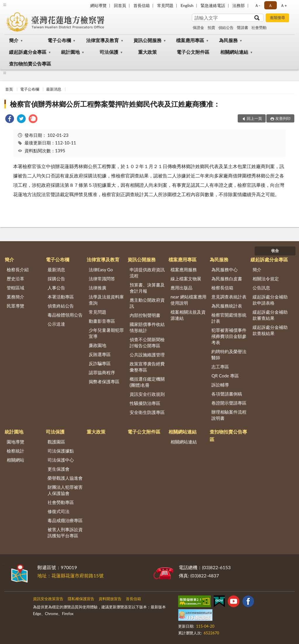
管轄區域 (15, 288)
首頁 (9, 89)
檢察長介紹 (18, 270)
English (187, 5)
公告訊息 (261, 288)
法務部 (239, 5)
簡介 (14, 40)
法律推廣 (98, 288)
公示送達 (56, 324)
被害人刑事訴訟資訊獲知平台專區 (65, 532)
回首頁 (120, 5)
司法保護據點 (61, 451)
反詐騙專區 (100, 363)
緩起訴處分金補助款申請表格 (270, 300)
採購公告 (56, 279)
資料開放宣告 (110, 599)
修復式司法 (59, 511)
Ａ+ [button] (284, 5)
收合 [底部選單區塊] (275, 251)
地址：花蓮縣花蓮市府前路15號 (71, 575)
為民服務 (228, 40)
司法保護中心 (61, 460)
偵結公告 (226, 27)
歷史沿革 (15, 279)
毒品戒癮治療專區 (65, 520)
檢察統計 (15, 451)
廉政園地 (98, 345)
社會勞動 (259, 27)
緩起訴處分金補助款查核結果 (270, 330)
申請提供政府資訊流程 (147, 273)
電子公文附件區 (193, 52)
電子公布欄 (59, 40)
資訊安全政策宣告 (48, 599)
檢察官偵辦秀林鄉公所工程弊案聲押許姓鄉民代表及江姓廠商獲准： (115, 104)
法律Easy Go (101, 270)
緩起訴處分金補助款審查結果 (270, 315)
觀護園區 (56, 442)
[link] (10, 119)
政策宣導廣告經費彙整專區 (147, 367)
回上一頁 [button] (254, 118)
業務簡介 (15, 297)
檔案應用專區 (190, 40)
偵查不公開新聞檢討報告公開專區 (147, 342)
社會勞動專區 (61, 502)
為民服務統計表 (227, 306)
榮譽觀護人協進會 (65, 478)
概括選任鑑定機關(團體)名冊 (147, 382)
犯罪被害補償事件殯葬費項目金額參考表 (229, 336)
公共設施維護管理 (147, 355)
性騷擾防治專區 (145, 403)
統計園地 (70, 52)
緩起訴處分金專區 (28, 52)
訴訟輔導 (220, 385)
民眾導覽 (15, 306)
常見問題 (165, 5)
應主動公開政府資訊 (147, 303)
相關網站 (15, 460)
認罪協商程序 (102, 372)
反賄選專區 (100, 354)
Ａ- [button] (257, 5)
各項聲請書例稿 (227, 394)
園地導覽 (15, 442)
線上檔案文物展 (186, 279)
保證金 (198, 27)
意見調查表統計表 (229, 297)
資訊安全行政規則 (147, 394)
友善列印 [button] (283, 118)
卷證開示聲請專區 (229, 403)
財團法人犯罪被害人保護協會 (65, 490)
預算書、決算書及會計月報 (147, 288)
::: (5, 4)
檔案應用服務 (184, 270)
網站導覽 (98, 5)
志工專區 (220, 367)
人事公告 (56, 288)
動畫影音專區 (102, 321)
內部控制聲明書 (145, 315)
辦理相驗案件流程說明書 (229, 415)
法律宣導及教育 (102, 40)
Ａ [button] (270, 5)
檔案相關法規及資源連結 (188, 315)
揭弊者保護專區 (104, 381)
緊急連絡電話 (213, 5)
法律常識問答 (102, 279)
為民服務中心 (225, 270)
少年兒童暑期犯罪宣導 (106, 333)
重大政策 (147, 52)
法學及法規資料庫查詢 (106, 300)
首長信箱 (142, 5)
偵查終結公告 (61, 306)
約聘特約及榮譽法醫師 (229, 354)
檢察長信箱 (222, 288)
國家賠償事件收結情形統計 (147, 327)
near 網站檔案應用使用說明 (188, 300)
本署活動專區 (61, 297)
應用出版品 (181, 288)
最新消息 (54, 89)
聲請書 (242, 27)
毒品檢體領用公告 (65, 315)
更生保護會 (59, 469)
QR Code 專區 (225, 376)
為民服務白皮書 (227, 279)
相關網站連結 (234, 52)
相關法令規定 (266, 279)
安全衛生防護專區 (147, 412)
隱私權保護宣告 (81, 599)
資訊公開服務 (147, 40)
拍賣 (211, 27)
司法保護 (109, 52)
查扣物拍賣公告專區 (30, 64)
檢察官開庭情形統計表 (229, 318)
